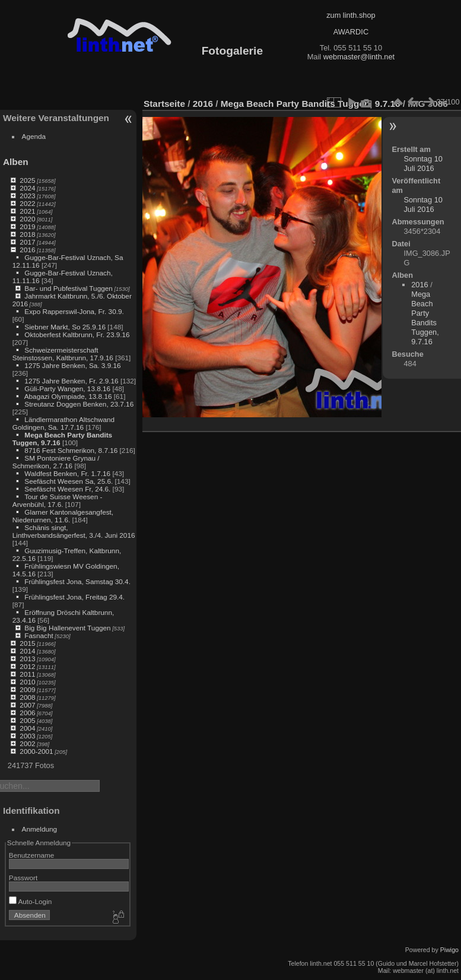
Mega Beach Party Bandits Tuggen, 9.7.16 (311, 104)
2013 (27, 659)
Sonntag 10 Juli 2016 (423, 164)
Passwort (23, 878)
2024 (27, 188)
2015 (27, 643)
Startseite (164, 104)
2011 (27, 674)
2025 (27, 180)
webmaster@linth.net (359, 57)
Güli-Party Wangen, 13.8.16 (67, 388)
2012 (27, 666)
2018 (27, 234)
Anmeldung (40, 829)
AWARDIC (351, 32)
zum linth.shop (351, 15)
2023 (27, 196)
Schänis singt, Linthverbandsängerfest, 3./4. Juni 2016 (74, 531)
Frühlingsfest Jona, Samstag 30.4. (77, 581)
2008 (27, 697)
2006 (27, 713)
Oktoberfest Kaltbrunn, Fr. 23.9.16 (77, 334)
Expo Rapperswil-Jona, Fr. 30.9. (74, 311)
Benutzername (32, 855)
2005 (27, 720)
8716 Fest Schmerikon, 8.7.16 (71, 450)
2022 (27, 203)
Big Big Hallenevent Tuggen (67, 628)
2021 (27, 211)
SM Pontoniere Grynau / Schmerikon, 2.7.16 (56, 462)
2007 (27, 705)
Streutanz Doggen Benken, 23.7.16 (79, 404)
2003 (27, 736)
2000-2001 (36, 751)
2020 (27, 219)
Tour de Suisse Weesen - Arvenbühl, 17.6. (58, 500)
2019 (27, 226)
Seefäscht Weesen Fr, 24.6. (67, 489)
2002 (27, 743)
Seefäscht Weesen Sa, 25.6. (69, 481)
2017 (27, 242)
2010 (27, 682)
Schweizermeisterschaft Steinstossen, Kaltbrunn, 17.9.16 (63, 354)
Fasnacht (39, 635)
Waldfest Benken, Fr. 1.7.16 (67, 473)
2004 (27, 728)
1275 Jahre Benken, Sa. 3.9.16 (72, 365)
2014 (27, 651)
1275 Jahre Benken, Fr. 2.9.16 (71, 381)
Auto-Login (31, 901)
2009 (27, 689)
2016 (27, 250)
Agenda (34, 136)
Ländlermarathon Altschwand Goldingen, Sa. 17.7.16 (63, 423)
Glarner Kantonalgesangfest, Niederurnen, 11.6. (63, 516)
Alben (16, 162)
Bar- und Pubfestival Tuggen (68, 288)
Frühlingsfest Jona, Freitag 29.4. (74, 597)
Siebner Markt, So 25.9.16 (65, 327)
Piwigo (449, 950)
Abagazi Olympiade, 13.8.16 (68, 396)
